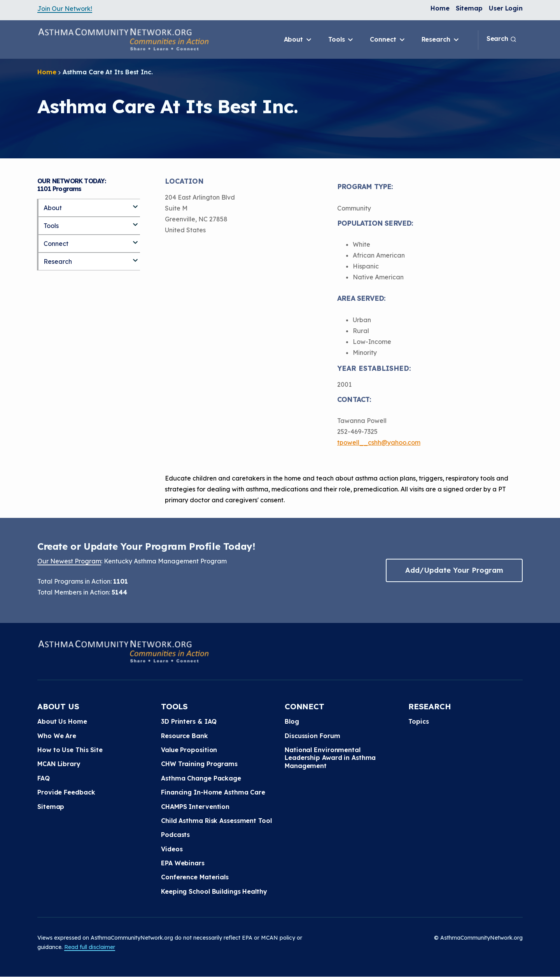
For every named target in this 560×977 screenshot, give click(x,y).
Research (441, 40)
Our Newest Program (69, 561)
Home (440, 8)
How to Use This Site (70, 750)
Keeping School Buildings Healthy (214, 891)
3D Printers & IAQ (189, 721)
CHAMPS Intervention (195, 807)
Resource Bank (185, 736)
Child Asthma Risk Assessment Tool (216, 821)
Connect (388, 40)
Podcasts (175, 835)
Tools (341, 40)
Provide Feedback (66, 792)
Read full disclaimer (90, 947)
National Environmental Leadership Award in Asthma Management (330, 758)
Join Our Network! (65, 9)
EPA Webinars (183, 863)
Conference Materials (195, 877)
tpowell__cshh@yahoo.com (379, 442)
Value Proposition (189, 750)
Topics (418, 721)
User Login (506, 8)
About (298, 40)
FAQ (44, 778)
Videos (172, 849)
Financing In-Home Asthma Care (213, 792)
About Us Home (62, 721)
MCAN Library (59, 764)
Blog (292, 721)
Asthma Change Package (201, 778)
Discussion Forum (312, 736)
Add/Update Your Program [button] (454, 570)
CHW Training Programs (199, 764)
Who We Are (57, 736)
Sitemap (469, 8)
